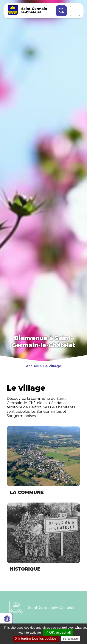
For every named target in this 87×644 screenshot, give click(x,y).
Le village (52, 366)
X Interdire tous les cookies (36, 638)
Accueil (33, 366)
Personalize (70, 639)
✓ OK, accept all (58, 632)
